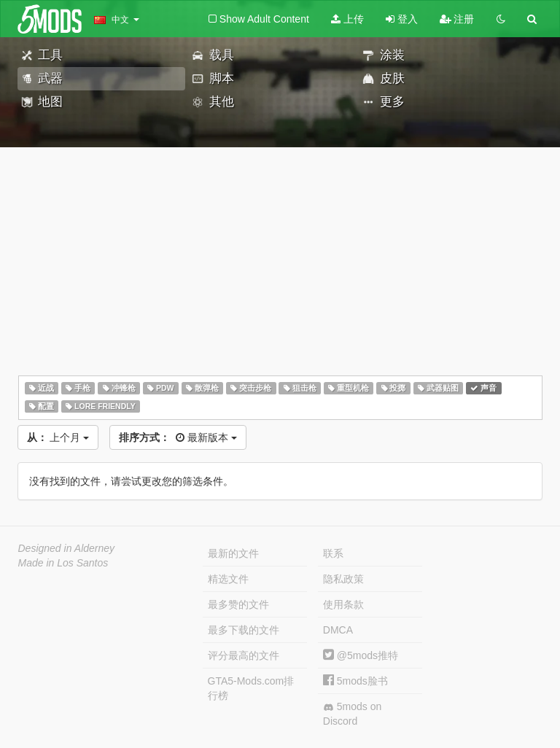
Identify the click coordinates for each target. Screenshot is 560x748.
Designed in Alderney (67, 548)
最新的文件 (233, 553)
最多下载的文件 (244, 630)
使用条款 (343, 604)
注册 (457, 19)
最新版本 (178, 437)
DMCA (338, 630)
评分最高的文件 (244, 655)
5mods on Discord (352, 714)
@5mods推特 (361, 655)
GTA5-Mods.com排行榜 (251, 688)
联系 (333, 553)
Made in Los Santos (63, 563)
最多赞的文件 (238, 604)
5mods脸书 (355, 681)
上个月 (58, 437)
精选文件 (228, 579)
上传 (347, 19)
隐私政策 (343, 579)
